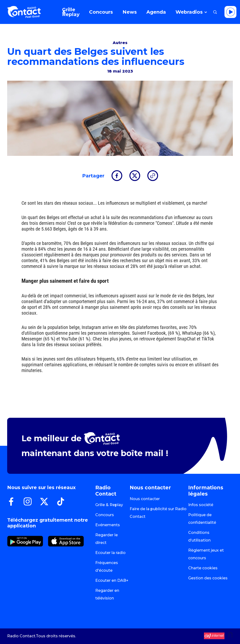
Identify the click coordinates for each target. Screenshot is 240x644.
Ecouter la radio (110, 553)
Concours (105, 515)
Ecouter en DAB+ (112, 580)
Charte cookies (203, 568)
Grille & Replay (109, 505)
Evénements (108, 525)
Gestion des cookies (208, 578)
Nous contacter (145, 499)
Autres (120, 43)
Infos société (201, 505)
